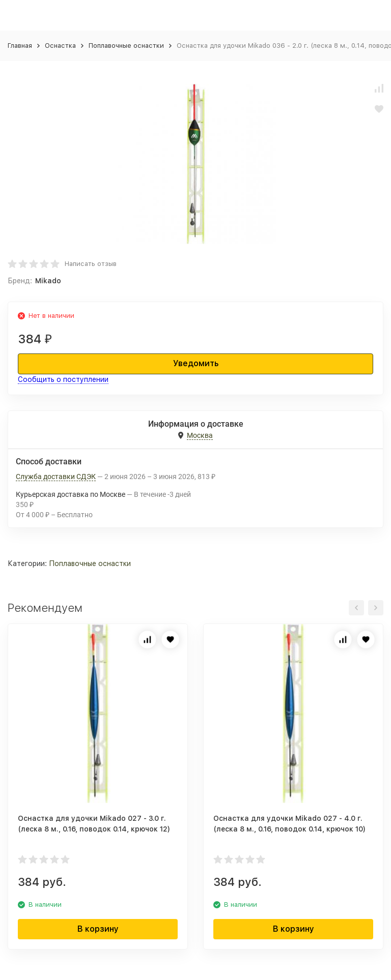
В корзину (98, 929)
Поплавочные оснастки (126, 46)
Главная (20, 46)
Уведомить (196, 363)
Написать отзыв (91, 264)
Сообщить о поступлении (63, 379)
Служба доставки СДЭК (56, 477)
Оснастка (60, 46)
